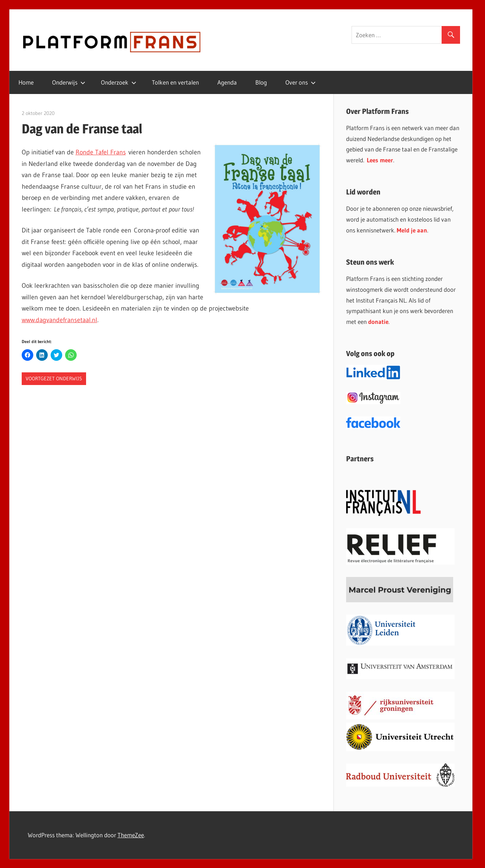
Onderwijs (69, 82)
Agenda (227, 82)
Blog (261, 82)
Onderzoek (119, 82)
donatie (378, 322)
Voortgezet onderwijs (54, 379)
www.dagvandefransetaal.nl (59, 320)
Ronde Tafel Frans (101, 152)
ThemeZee (131, 835)
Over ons (301, 82)
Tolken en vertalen (175, 82)
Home (26, 82)
